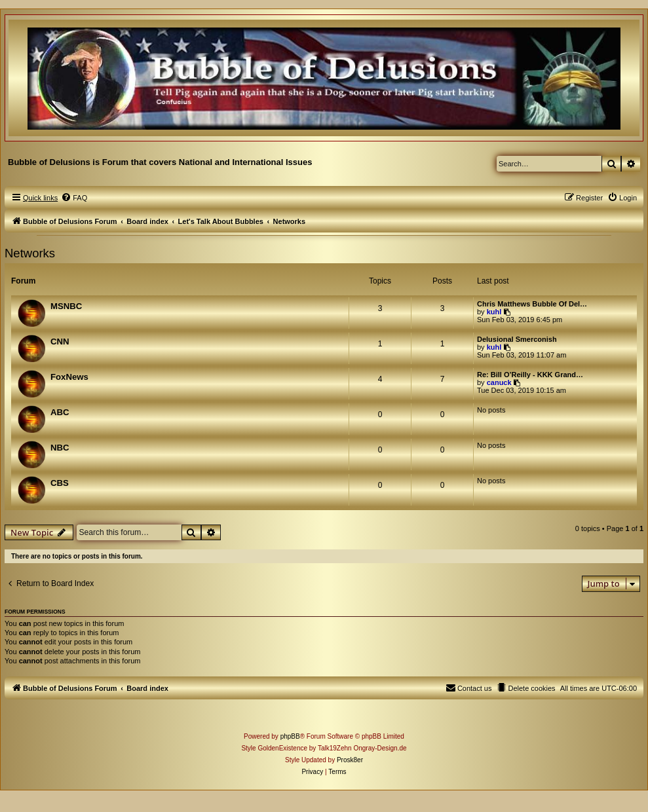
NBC (60, 448)
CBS (60, 483)
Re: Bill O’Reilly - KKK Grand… (530, 375)
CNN (60, 341)
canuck (499, 382)
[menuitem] (74, 198)
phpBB (290, 736)
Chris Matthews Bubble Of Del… (532, 304)
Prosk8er (350, 760)
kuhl (494, 312)
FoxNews (69, 377)
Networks (30, 253)
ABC (60, 412)
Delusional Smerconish (517, 339)
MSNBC (66, 306)
